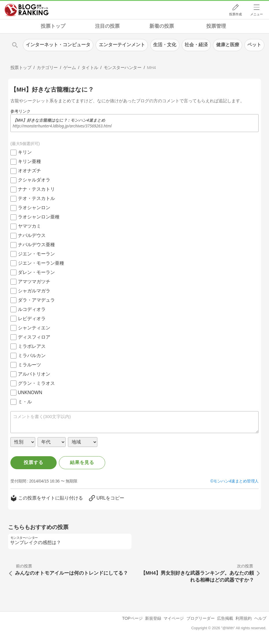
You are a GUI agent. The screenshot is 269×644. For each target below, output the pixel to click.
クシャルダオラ (34, 180)
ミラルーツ (29, 365)
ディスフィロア (34, 337)
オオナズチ (29, 171)
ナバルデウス (32, 235)
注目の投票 (107, 26)
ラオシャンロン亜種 (39, 217)
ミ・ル (25, 402)
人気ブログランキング (27, 10)
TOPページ (132, 618)
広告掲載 (225, 618)
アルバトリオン (34, 374)
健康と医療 (228, 45)
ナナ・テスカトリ (36, 189)
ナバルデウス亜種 (36, 245)
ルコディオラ (32, 309)
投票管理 (216, 26)
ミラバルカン (32, 356)
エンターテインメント (122, 45)
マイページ (174, 618)
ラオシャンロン (34, 208)
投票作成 (235, 14)
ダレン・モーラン (36, 272)
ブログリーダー (201, 618)
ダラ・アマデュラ (36, 300)
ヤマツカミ (29, 226)
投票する (33, 462)
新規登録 (153, 618)
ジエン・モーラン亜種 (41, 263)
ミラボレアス (32, 346)
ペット (254, 45)
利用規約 (244, 618)
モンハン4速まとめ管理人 (236, 481)
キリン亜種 (29, 161)
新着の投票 (162, 26)
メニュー (257, 14)
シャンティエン (34, 328)
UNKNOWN (30, 392)
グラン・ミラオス (36, 383)
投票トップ (53, 26)
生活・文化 (165, 45)
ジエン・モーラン (36, 254)
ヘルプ (260, 618)
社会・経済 (196, 45)
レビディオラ (32, 319)
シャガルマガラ (34, 291)
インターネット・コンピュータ (58, 45)
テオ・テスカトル (36, 198)
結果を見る (82, 462)
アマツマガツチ (34, 282)
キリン (25, 152)
